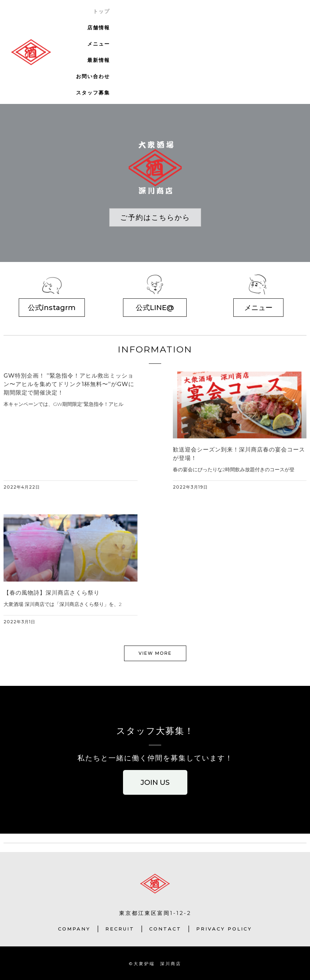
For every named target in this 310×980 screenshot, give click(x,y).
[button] (155, 217)
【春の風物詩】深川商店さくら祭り (52, 593)
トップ (101, 11)
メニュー (99, 44)
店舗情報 (99, 28)
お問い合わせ (93, 76)
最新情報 (99, 60)
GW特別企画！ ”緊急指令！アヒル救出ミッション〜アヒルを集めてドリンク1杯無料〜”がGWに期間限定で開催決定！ (69, 384)
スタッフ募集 (93, 93)
